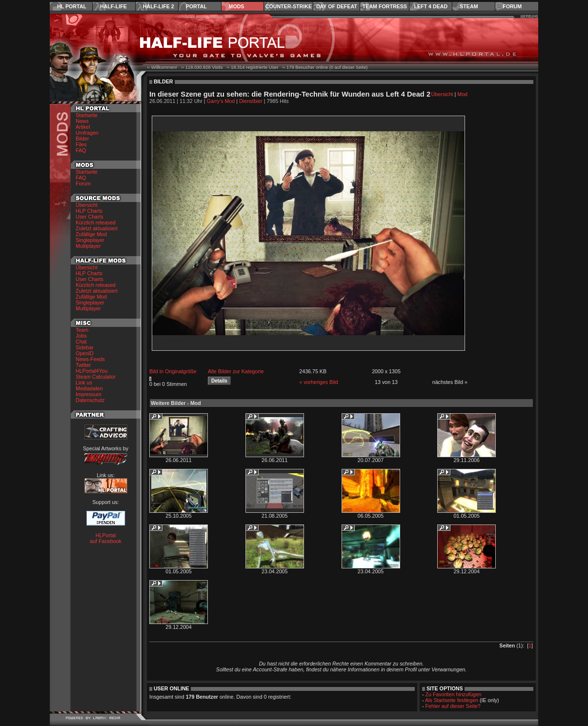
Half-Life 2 (159, 6)
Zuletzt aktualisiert (97, 228)
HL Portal (72, 6)
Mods (237, 6)
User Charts (90, 217)
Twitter (83, 365)
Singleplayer (90, 240)
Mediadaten (89, 388)
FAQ (81, 150)
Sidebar (85, 347)
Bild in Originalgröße (173, 371)
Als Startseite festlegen (452, 700)
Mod (462, 94)
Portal (196, 6)
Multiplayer (88, 246)
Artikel (83, 127)
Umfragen (87, 133)
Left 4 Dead (431, 6)
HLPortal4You (91, 371)
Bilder (82, 139)
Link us (84, 383)
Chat (81, 342)
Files (81, 144)
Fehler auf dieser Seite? (453, 706)
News (82, 121)
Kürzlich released (96, 222)
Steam (469, 6)
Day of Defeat (337, 6)
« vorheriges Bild (318, 382)
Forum (512, 6)
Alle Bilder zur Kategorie (236, 371)
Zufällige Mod (91, 234)
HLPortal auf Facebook (106, 538)
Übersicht (87, 205)
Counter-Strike (289, 6)
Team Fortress (385, 6)
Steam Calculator (96, 377)
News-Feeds (90, 359)
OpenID (85, 353)
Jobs (81, 336)
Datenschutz (90, 400)
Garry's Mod (221, 101)
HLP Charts (89, 211)
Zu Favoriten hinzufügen (454, 694)
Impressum (89, 394)
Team (82, 330)
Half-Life (113, 6)
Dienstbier (251, 101)
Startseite (87, 115)
